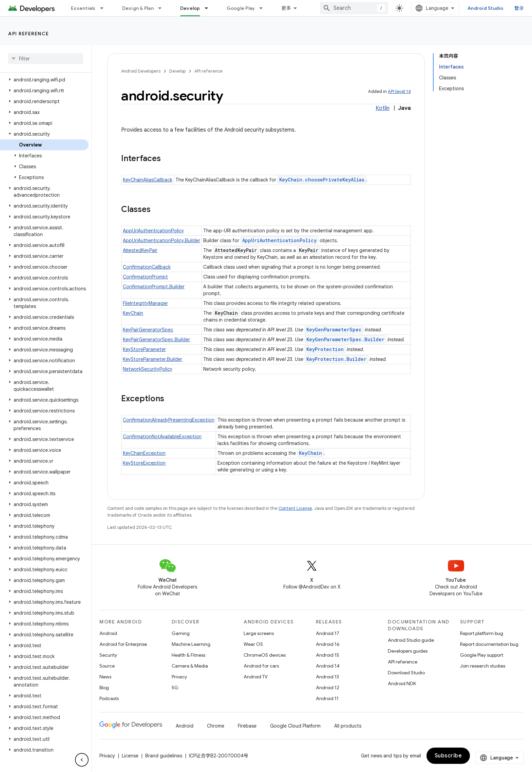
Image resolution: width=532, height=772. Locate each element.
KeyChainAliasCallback (148, 180)
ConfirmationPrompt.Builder (154, 287)
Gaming (181, 633)
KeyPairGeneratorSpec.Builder (156, 340)
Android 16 (328, 644)
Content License (295, 508)
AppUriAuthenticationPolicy (153, 231)
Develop (177, 71)
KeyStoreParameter (144, 349)
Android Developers (141, 71)
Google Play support (482, 655)
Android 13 (327, 677)
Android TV (256, 677)
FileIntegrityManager (145, 303)
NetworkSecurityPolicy (148, 369)
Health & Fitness (188, 655)
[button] (44, 80)
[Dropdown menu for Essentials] (105, 8)
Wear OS (253, 644)
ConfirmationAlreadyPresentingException (169, 420)
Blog (104, 688)
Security (108, 655)
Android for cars (261, 666)
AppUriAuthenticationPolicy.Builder (161, 240)
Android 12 (328, 688)
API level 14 (399, 91)
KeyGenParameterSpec (334, 330)
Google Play (241, 8)
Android (108, 633)
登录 (519, 8)
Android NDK (402, 683)
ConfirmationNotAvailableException (162, 437)
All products (348, 726)
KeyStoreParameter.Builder (153, 359)
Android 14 (328, 666)
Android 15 (328, 655)
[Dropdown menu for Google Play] (264, 8)
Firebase (247, 726)
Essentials (83, 8)
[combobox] (354, 8)
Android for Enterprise (123, 644)
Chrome (216, 726)
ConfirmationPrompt (145, 277)
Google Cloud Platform (295, 726)
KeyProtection (325, 349)
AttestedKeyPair (140, 250)
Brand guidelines (164, 756)
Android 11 (327, 698)
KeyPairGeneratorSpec (148, 330)
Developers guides (408, 651)
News (105, 677)
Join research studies (483, 666)
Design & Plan (138, 8)
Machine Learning (191, 644)
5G (175, 688)
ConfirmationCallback (147, 267)
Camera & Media (190, 666)
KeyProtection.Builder (336, 359)
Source (107, 666)
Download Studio (406, 673)
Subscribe (448, 756)
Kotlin (383, 108)
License (130, 756)
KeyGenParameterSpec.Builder (345, 339)
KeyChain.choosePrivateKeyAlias (322, 180)
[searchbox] (46, 59)
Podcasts (109, 698)
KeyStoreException (144, 463)
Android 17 (328, 633)
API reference (29, 34)
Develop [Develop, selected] (190, 8)
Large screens (259, 633)
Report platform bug (482, 633)
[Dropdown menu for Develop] (209, 8)
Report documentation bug (489, 644)
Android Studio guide (411, 640)
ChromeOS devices (265, 655)
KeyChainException (144, 453)
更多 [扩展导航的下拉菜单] (286, 8)
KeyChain (133, 313)
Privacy (179, 677)
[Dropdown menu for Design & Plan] (163, 8)
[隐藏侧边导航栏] (82, 760)
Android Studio (486, 8)
